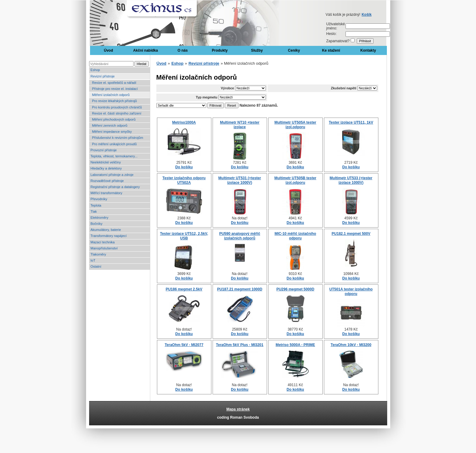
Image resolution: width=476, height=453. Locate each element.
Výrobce (227, 88)
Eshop (95, 70)
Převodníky (99, 199)
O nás (183, 50)
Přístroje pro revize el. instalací (115, 89)
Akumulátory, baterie (106, 230)
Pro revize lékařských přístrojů (115, 101)
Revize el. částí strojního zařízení (117, 113)
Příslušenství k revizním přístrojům (118, 138)
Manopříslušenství (104, 248)
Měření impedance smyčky (112, 132)
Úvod (109, 50)
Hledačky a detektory (106, 168)
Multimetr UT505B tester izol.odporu (295, 180)
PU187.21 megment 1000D (240, 289)
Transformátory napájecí (109, 236)
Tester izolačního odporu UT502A (184, 180)
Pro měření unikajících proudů (115, 144)
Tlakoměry (98, 254)
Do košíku (184, 167)
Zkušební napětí (344, 88)
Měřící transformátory (107, 193)
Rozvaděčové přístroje (107, 181)
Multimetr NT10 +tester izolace (240, 125)
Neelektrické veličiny (106, 162)
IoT (93, 260)
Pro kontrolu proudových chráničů (117, 107)
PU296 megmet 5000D (295, 289)
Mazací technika (103, 242)
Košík (367, 15)
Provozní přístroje (104, 150)
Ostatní (96, 266)
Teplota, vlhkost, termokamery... (114, 156)
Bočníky (97, 224)
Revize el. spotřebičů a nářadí (114, 83)
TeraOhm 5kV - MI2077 (184, 345)
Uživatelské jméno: (336, 26)
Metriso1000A (184, 122)
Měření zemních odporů (110, 125)
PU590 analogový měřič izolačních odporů (240, 236)
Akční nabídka (146, 50)
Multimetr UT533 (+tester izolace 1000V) (351, 180)
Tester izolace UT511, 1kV (351, 122)
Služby (257, 50)
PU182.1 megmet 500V (351, 234)
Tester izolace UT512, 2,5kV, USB (184, 236)
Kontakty (368, 50)
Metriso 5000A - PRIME (295, 345)
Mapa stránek (238, 409)
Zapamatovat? (338, 41)
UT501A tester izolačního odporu (351, 291)
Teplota (96, 205)
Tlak (94, 211)
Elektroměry (100, 218)
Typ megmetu (207, 97)
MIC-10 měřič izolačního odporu (295, 236)
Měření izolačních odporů (111, 95)
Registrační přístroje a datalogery (115, 187)
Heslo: (332, 34)
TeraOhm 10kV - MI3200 (351, 345)
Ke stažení (331, 50)
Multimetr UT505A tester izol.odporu (295, 125)
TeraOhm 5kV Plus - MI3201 (240, 345)
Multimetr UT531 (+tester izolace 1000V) (240, 180)
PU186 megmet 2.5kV (184, 289)
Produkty (220, 50)
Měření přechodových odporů (114, 119)
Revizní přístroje (103, 76)
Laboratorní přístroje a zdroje (112, 175)
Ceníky (294, 50)
